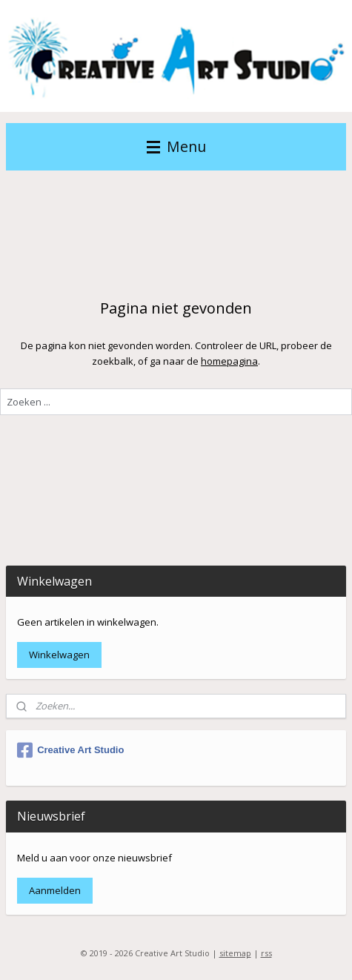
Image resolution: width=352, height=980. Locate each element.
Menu (176, 146)
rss (266, 953)
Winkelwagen (59, 655)
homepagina (229, 361)
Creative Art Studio (70, 750)
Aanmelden (55, 890)
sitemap (235, 953)
